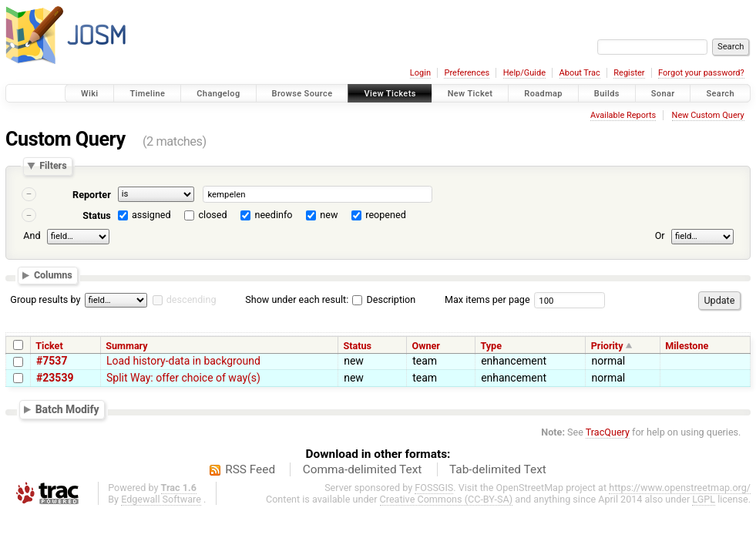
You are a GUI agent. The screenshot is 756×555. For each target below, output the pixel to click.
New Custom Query (708, 115)
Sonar (663, 94)
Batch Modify (67, 409)
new (329, 215)
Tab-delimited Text (498, 469)
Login (420, 73)
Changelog (218, 94)
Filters (53, 166)
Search (720, 94)
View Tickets (390, 94)
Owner (426, 346)
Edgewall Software (161, 499)
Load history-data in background (183, 361)
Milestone (687, 346)
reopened (386, 215)
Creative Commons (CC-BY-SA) (447, 499)
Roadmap (543, 94)
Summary (126, 346)
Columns (53, 276)
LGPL (704, 499)
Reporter (92, 195)
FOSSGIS (434, 488)
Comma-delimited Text (363, 469)
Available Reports (623, 115)
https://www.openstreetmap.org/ (680, 488)
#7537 (52, 361)
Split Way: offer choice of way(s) (183, 378)
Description (384, 299)
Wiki (90, 94)
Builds (607, 94)
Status (97, 215)
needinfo (273, 215)
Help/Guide (524, 73)
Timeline (147, 94)
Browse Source (302, 94)
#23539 (55, 378)
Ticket (49, 346)
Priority (607, 346)
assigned (151, 215)
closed (213, 215)
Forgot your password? (701, 73)
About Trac (580, 73)
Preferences (467, 73)
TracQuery (608, 432)
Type (491, 346)
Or (660, 235)
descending (192, 299)
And (32, 235)
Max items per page (487, 299)
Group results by (45, 299)
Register (629, 73)
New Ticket (470, 94)
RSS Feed (250, 469)
